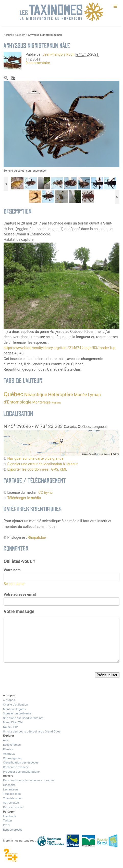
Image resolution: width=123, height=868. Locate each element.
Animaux (9, 754)
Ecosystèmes (12, 745)
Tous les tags (12, 794)
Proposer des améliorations (21, 772)
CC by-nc (45, 492)
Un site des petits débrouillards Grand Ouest (32, 731)
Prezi (6, 825)
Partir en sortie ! (14, 807)
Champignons (12, 758)
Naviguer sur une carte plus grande (35, 458)
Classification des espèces (21, 762)
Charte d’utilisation (16, 705)
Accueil (8, 35)
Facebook (10, 816)
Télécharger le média (14, 78)
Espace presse (13, 830)
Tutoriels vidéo (13, 798)
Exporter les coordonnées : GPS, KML (37, 469)
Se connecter (14, 584)
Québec (13, 394)
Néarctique (36, 395)
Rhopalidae (37, 537)
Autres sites (11, 803)
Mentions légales (14, 709)
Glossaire (9, 785)
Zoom (6, 78)
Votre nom (12, 570)
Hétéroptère (60, 395)
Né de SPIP (10, 727)
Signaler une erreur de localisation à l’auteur (42, 464)
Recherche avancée (16, 767)
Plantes (8, 749)
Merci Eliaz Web (14, 722)
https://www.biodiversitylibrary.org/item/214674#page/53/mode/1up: (60, 348)
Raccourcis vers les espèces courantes (29, 780)
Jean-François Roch (59, 54)
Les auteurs (11, 789)
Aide (6, 740)
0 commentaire (38, 63)
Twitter (8, 820)
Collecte (20, 35)
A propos (9, 700)
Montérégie (42, 402)
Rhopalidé (56, 403)
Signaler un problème (17, 713)
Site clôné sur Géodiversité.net (23, 718)
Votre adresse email (20, 594)
